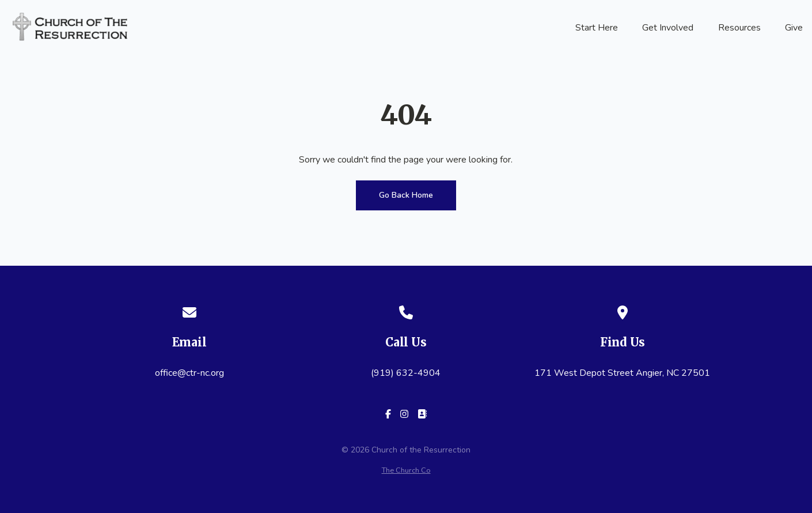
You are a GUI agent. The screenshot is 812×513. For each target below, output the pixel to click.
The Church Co (406, 470)
